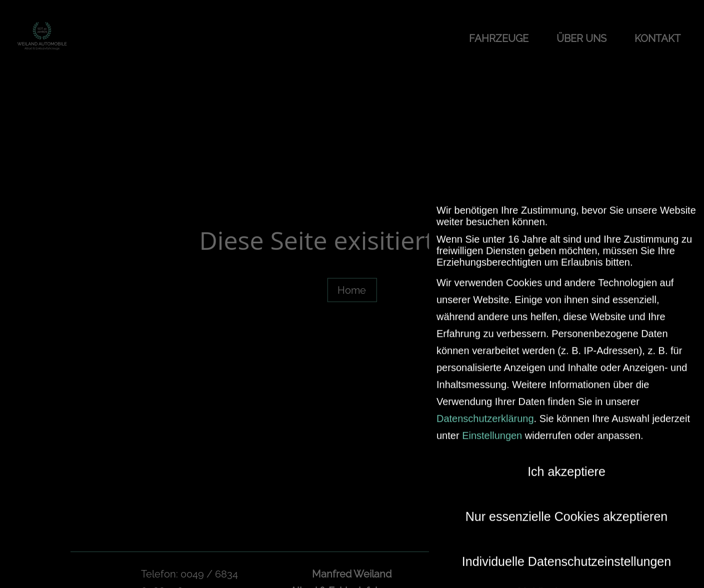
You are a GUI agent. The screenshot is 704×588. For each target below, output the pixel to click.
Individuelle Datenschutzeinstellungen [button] (566, 555)
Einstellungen (492, 429)
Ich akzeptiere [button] (566, 465)
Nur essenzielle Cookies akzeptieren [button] (566, 510)
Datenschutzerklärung (485, 412)
